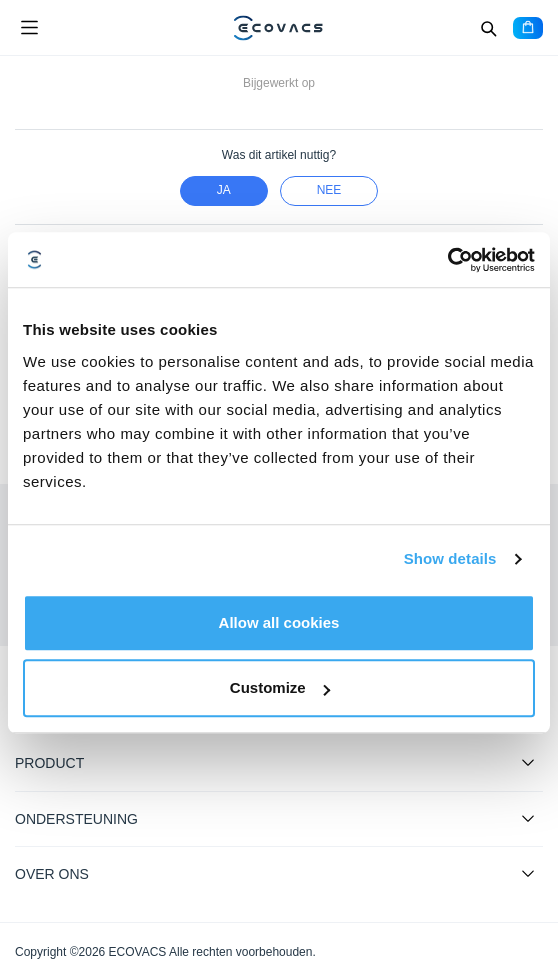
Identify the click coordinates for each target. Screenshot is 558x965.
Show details (450, 558)
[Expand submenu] (528, 762)
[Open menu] (29, 28)
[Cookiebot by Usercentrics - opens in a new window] (447, 260)
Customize (280, 687)
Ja (224, 190)
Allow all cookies (279, 622)
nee (329, 190)
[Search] (488, 28)
